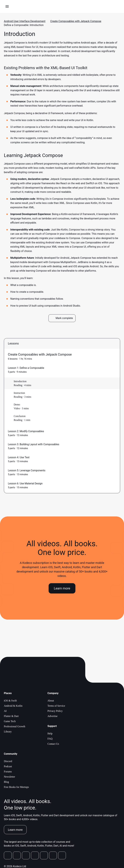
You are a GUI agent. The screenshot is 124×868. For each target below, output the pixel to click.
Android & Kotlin (13, 706)
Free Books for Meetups (16, 787)
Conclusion (20, 416)
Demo (17, 405)
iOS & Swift (10, 701)
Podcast (8, 766)
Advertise (52, 716)
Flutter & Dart (11, 716)
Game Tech (10, 721)
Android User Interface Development (25, 21)
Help (50, 733)
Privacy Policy (55, 711)
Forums (8, 772)
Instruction (19, 393)
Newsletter (9, 777)
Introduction (20, 381)
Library (8, 732)
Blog (6, 782)
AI (5, 711)
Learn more (62, 588)
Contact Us (53, 744)
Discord (8, 761)
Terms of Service (56, 706)
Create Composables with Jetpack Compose (76, 21)
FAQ (50, 739)
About (51, 701)
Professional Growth (15, 726)
